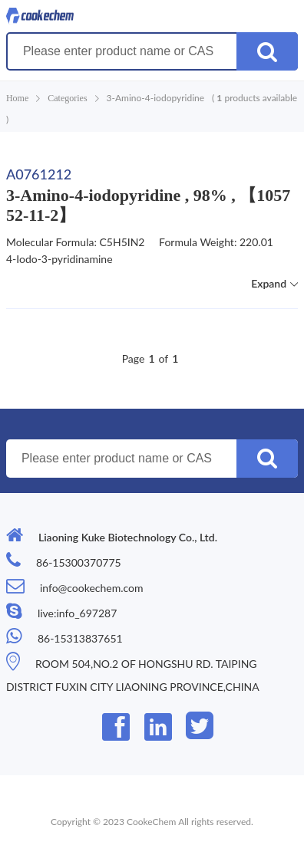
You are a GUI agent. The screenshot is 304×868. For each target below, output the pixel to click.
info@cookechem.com (92, 588)
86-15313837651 (80, 638)
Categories (67, 98)
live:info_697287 (77, 613)
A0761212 (39, 174)
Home (17, 98)
